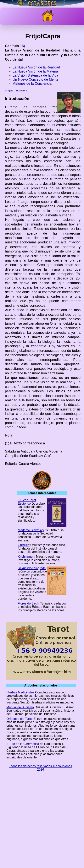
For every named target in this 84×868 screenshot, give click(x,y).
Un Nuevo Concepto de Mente (36, 79)
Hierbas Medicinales (20, 692)
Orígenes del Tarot (19, 719)
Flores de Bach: (29, 603)
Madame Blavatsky (31, 530)
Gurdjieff (24, 545)
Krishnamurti (26, 557)
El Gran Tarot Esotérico (27, 502)
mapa (9, 90)
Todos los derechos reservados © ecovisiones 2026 (41, 768)
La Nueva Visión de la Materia (35, 71)
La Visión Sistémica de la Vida (36, 75)
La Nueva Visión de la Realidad (36, 67)
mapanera (20, 90)
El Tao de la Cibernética (23, 744)
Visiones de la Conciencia (32, 84)
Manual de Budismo (20, 707)
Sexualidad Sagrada (32, 568)
